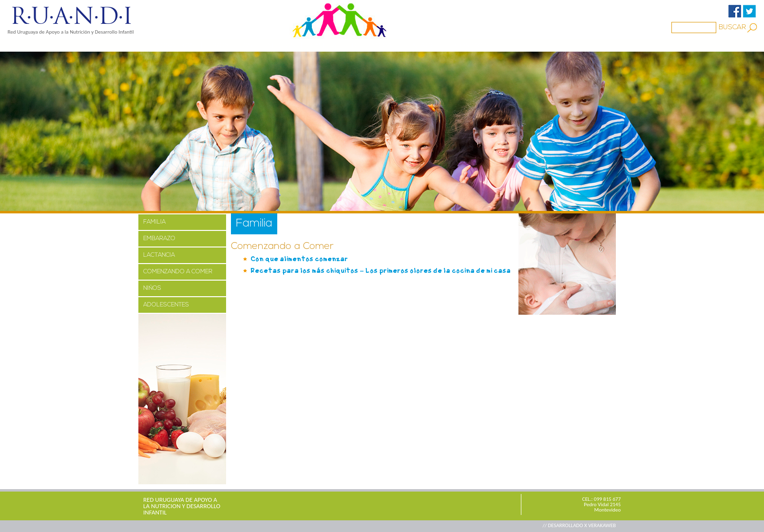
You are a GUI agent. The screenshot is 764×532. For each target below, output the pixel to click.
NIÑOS (152, 288)
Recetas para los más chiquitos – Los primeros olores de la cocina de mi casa (381, 271)
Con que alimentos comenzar (299, 259)
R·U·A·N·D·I (71, 16)
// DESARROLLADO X (565, 525)
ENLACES (423, 45)
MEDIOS (281, 45)
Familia (324, 45)
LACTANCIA (159, 255)
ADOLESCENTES (166, 305)
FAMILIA (154, 222)
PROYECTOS (231, 45)
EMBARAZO (159, 239)
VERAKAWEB (602, 525)
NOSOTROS (175, 45)
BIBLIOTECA (372, 45)
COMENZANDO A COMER (178, 272)
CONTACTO (473, 45)
